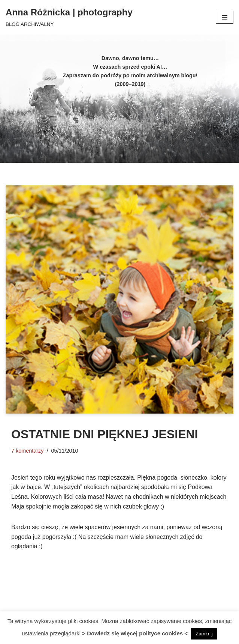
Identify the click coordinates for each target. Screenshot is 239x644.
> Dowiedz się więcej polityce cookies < (135, 633)
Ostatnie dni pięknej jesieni (105, 434)
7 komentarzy (27, 451)
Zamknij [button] (204, 634)
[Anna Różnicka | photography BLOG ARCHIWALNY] (69, 17)
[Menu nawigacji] (225, 17)
